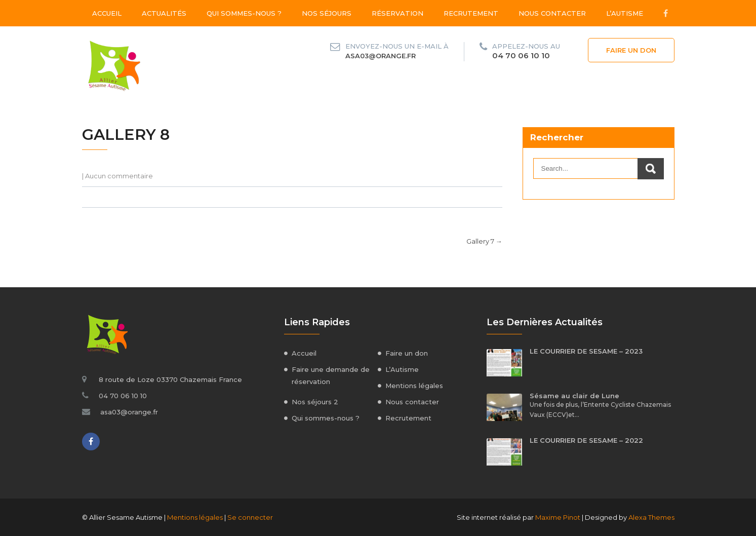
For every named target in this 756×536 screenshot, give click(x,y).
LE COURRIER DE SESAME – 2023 (586, 351)
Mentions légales (414, 386)
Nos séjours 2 (315, 402)
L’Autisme (625, 13)
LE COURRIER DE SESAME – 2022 (586, 440)
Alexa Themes (651, 517)
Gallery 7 (484, 241)
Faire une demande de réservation (331, 375)
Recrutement (471, 13)
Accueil (107, 13)
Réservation (397, 13)
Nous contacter (552, 13)
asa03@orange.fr (381, 56)
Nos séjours (327, 13)
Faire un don (631, 50)
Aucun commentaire (119, 176)
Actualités (164, 13)
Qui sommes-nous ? (244, 13)
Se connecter (250, 517)
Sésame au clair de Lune (574, 396)
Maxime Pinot (558, 517)
